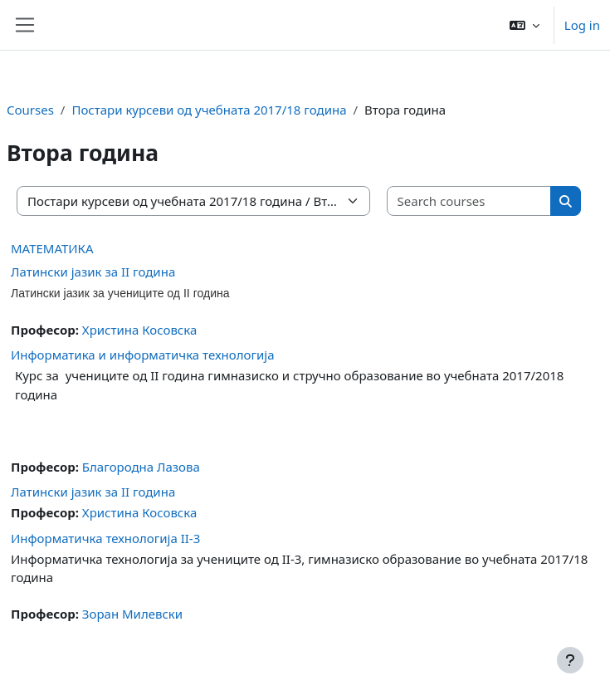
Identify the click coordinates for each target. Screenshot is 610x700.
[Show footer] (570, 660)
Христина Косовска (139, 330)
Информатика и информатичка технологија (143, 355)
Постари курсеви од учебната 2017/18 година (209, 110)
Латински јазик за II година (93, 272)
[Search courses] (470, 201)
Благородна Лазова (141, 467)
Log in (582, 25)
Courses (30, 110)
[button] (525, 25)
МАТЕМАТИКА (52, 248)
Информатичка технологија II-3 (105, 538)
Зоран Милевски (132, 614)
